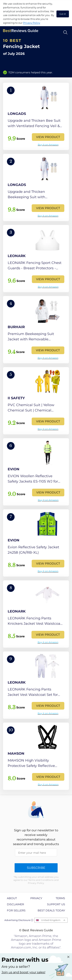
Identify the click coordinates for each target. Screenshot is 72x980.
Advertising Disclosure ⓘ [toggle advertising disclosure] (19, 920)
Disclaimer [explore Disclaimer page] (15, 904)
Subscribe (36, 868)
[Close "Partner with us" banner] (68, 957)
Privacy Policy (32, 23)
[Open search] (65, 32)
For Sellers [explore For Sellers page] (16, 910)
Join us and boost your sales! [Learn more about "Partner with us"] (23, 972)
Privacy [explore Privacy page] (36, 898)
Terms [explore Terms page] (60, 898)
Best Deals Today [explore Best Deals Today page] (51, 910)
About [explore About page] (12, 898)
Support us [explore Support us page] (56, 904)
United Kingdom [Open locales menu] (51, 920)
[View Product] (36, 116)
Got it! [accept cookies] (63, 14)
